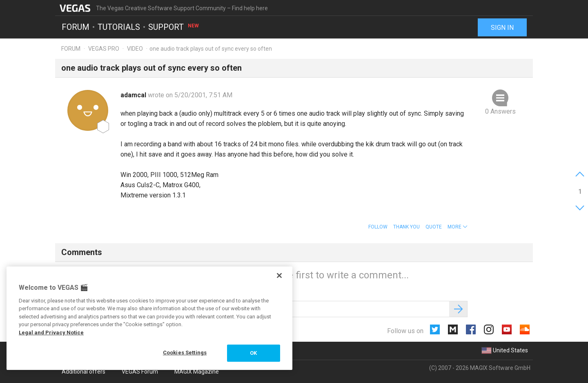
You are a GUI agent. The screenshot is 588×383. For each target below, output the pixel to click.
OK (253, 353)
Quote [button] (434, 227)
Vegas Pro (104, 49)
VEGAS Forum (140, 372)
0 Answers (500, 111)
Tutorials (119, 27)
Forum (76, 27)
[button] (458, 227)
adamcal (134, 95)
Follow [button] (378, 227)
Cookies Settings (185, 353)
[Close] (279, 275)
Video (135, 49)
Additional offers (84, 372)
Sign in (502, 28)
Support (174, 27)
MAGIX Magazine (197, 372)
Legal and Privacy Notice (51, 333)
